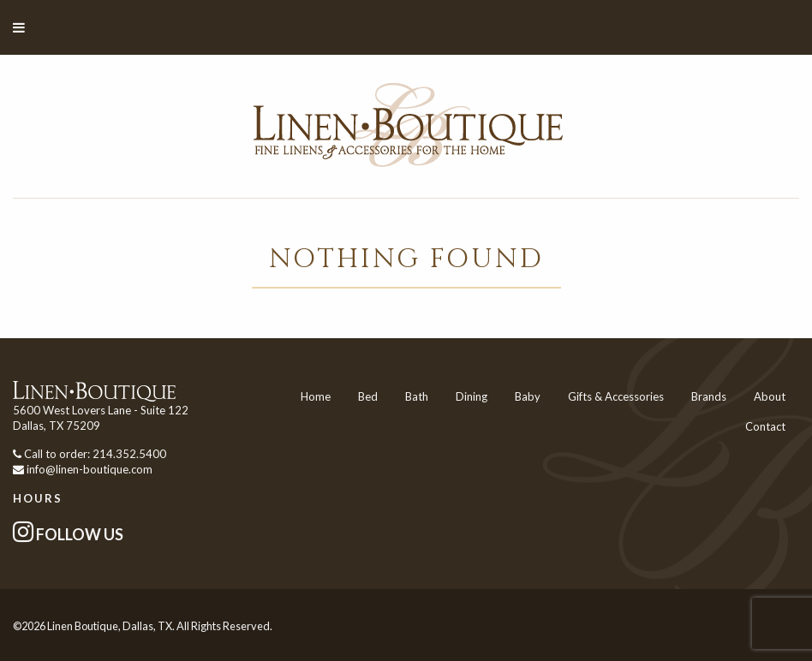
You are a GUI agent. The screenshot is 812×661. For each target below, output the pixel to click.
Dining (472, 396)
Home (316, 396)
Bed (368, 396)
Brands (709, 396)
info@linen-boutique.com (90, 469)
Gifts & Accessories (616, 396)
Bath (417, 396)
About (770, 396)
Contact (765, 426)
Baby (528, 396)
